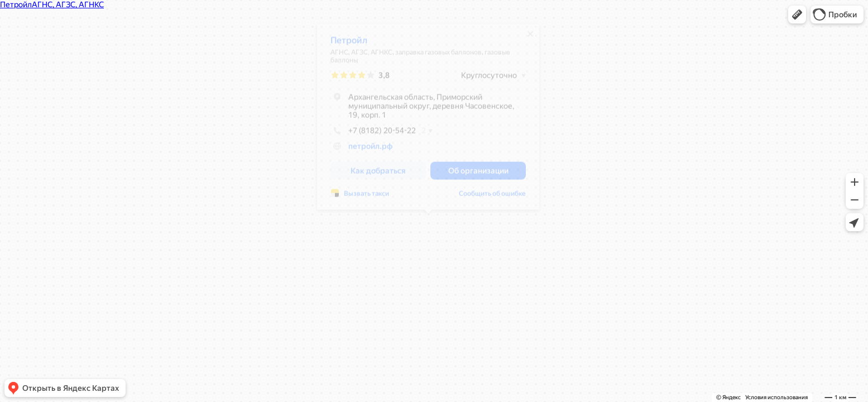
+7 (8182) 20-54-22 (373, 135)
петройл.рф (370, 150)
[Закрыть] (530, 38)
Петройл (349, 44)
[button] (797, 15)
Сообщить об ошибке (492, 198)
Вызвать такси (366, 198)
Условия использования (776, 397)
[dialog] (428, 121)
